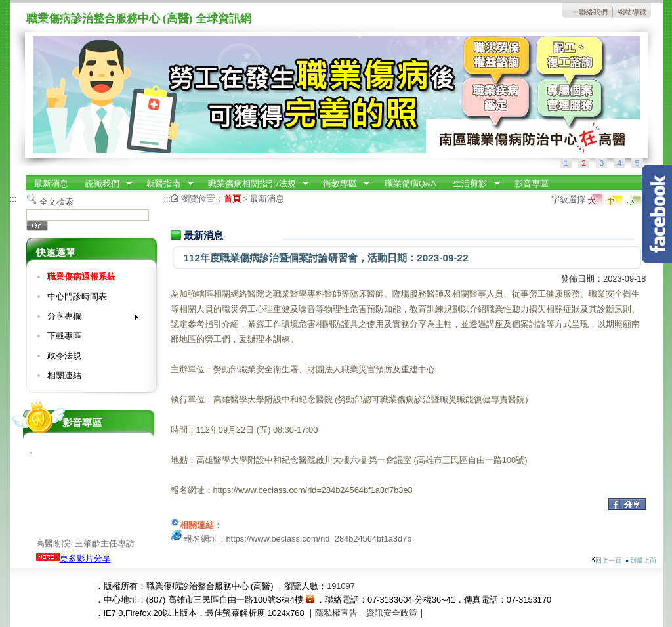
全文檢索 (56, 202)
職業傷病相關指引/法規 (254, 184)
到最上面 (640, 560)
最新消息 (51, 184)
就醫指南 (166, 184)
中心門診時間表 (77, 296)
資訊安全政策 (392, 613)
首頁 (232, 199)
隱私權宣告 (336, 613)
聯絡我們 (593, 12)
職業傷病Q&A (410, 184)
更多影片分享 (73, 558)
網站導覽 (632, 12)
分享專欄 (88, 319)
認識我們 (104, 184)
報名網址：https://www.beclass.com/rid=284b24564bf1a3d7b (298, 539)
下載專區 (64, 336)
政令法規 (64, 356)
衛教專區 (342, 184)
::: (576, 12)
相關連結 (64, 375)
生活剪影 (472, 184)
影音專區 (532, 184)
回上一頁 (606, 560)
